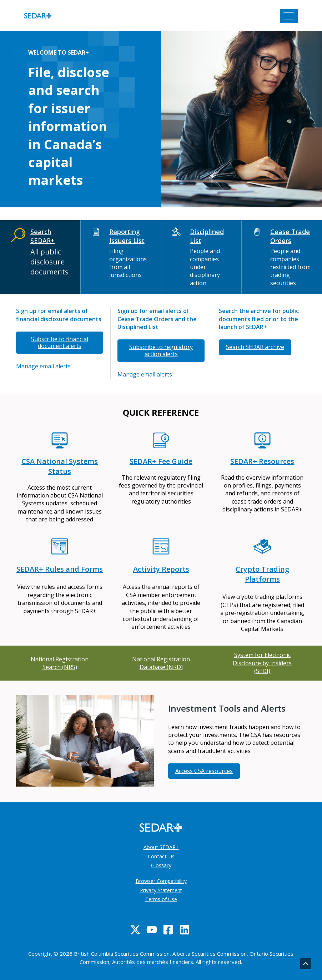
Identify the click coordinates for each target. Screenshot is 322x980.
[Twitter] (135, 930)
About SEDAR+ (161, 847)
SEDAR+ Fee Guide (161, 461)
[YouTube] (152, 930)
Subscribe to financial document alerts (60, 342)
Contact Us (161, 856)
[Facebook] (168, 930)
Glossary (161, 865)
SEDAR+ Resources (262, 461)
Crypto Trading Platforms (262, 574)
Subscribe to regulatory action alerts (161, 350)
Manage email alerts (43, 366)
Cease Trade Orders (290, 236)
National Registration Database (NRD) (161, 663)
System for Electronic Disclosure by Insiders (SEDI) (262, 663)
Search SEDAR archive (255, 347)
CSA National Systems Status (60, 466)
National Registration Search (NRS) (60, 663)
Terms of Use (161, 899)
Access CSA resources (204, 771)
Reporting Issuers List (127, 236)
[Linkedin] (185, 930)
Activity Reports (161, 569)
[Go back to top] (306, 964)
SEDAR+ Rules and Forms (60, 569)
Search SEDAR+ (42, 236)
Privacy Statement (161, 890)
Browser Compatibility (161, 881)
